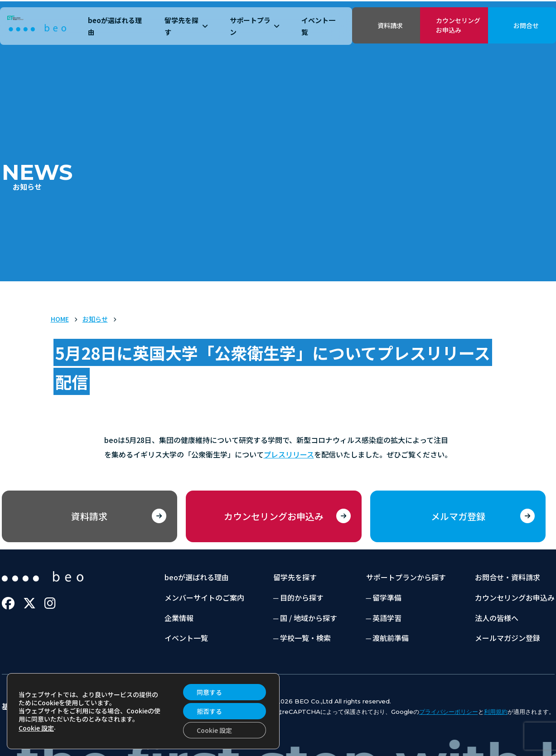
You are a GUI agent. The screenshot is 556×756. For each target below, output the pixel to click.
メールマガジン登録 (508, 638)
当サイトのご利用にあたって (179, 706)
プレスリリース (289, 454)
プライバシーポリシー (82, 706)
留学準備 (387, 597)
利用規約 (496, 712)
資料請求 (390, 25)
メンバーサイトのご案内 (204, 597)
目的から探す (302, 597)
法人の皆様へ (497, 618)
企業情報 (179, 618)
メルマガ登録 (458, 516)
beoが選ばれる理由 (115, 26)
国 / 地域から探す (309, 618)
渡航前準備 (391, 638)
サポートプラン (255, 26)
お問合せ (526, 25)
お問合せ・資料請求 (508, 577)
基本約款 (16, 706)
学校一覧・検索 (305, 638)
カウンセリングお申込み (458, 25)
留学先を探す (186, 26)
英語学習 (387, 618)
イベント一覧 (318, 26)
